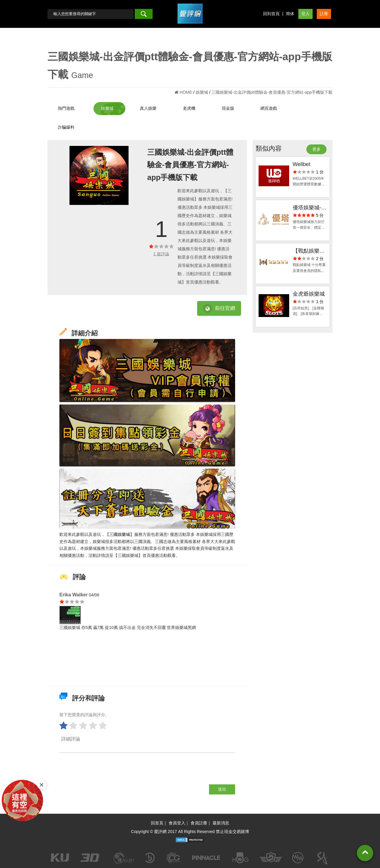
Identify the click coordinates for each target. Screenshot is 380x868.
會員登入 (177, 823)
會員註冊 (199, 823)
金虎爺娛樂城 (309, 294)
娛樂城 (107, 108)
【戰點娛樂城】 (306, 252)
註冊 (324, 14)
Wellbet (302, 164)
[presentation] (104, 773)
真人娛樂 (148, 108)
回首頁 (157, 823)
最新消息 (221, 823)
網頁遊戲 (269, 108)
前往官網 (219, 308)
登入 (305, 14)
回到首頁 (271, 14)
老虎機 (189, 108)
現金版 (228, 108)
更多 (316, 149)
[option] (99, 176)
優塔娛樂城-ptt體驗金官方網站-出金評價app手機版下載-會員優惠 (310, 208)
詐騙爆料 (66, 127)
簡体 (290, 14)
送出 (222, 789)
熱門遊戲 (66, 108)
